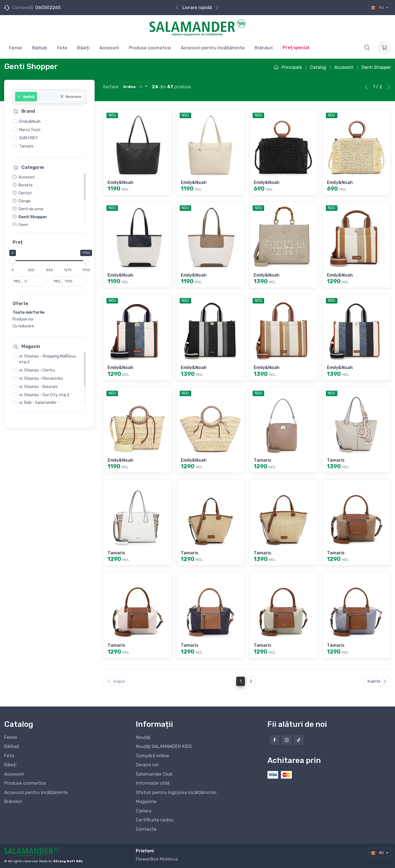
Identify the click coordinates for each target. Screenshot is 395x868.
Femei (11, 737)
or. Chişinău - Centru (37, 370)
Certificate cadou (155, 820)
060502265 (48, 7)
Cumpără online (153, 756)
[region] (49, 134)
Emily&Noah (30, 122)
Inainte (377, 681)
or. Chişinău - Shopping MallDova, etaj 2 (48, 359)
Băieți (10, 765)
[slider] (13, 260)
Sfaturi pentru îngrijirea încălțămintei (176, 792)
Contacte (146, 829)
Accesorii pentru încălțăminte (36, 792)
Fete (9, 756)
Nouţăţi (143, 737)
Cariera (144, 811)
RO (378, 8)
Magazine (146, 801)
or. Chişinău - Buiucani (38, 387)
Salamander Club (154, 774)
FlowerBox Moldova (157, 859)
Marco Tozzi (30, 130)
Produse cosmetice (25, 783)
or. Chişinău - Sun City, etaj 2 (44, 395)
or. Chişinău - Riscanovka (41, 378)
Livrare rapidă (197, 7)
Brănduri (13, 801)
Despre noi (147, 765)
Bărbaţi (12, 746)
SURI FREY (28, 138)
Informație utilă (153, 783)
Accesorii (14, 774)
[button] (367, 47)
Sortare (111, 87)
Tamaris (26, 146)
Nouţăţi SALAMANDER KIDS (164, 746)
